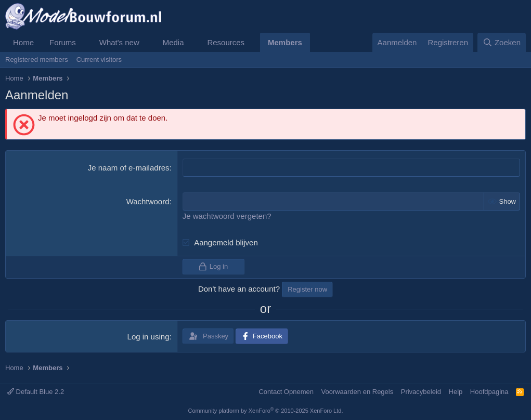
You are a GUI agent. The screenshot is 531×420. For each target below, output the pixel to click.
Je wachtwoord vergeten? (227, 216)
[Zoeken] (502, 42)
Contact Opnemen (286, 391)
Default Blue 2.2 (36, 391)
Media (173, 42)
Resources (226, 42)
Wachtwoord (148, 201)
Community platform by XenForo (266, 411)
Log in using (148, 337)
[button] (84, 42)
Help (456, 391)
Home (23, 42)
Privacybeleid (421, 391)
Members (285, 42)
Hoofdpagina (489, 391)
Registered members (37, 60)
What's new (119, 42)
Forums (63, 42)
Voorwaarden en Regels (357, 391)
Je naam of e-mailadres (129, 168)
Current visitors (99, 60)
